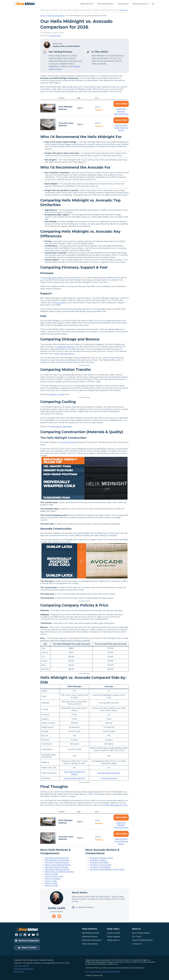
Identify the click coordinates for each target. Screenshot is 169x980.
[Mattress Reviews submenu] (106, 4)
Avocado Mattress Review (109, 773)
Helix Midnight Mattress (74, 778)
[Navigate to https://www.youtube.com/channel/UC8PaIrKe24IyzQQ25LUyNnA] (59, 916)
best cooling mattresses (62, 427)
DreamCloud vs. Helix (54, 876)
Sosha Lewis (55, 36)
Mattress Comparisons (56, 16)
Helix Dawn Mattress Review (57, 869)
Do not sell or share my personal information (103, 972)
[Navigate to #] (153, 4)
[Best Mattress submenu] (87, 4)
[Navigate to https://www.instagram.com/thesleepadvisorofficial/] (54, 916)
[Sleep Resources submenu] (140, 4)
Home (43, 16)
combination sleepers (66, 347)
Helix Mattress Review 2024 (57, 858)
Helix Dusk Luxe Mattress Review (59, 872)
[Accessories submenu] (123, 4)
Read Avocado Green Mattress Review (121, 128)
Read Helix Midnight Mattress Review (121, 111)
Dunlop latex (60, 303)
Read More (123, 10)
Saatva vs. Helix (51, 885)
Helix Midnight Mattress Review (74, 773)
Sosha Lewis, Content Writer (66, 46)
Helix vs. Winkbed (53, 879)
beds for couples (57, 394)
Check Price (121, 104)
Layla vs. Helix (51, 881)
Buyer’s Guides (27, 948)
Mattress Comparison (27, 941)
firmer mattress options (64, 354)
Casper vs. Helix (51, 874)
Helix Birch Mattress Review (57, 862)
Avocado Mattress (109, 778)
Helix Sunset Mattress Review (58, 865)
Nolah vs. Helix (51, 883)
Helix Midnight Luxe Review (57, 860)
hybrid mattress (67, 442)
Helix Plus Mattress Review (57, 867)
